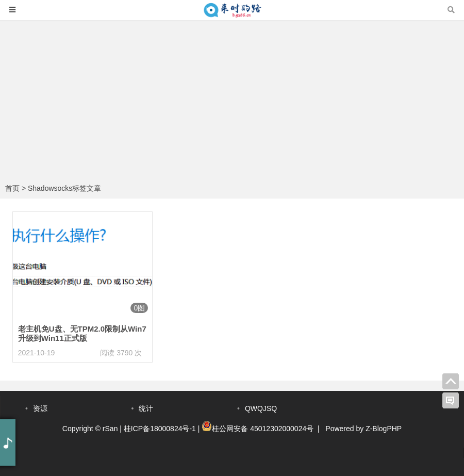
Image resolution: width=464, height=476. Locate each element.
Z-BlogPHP (384, 429)
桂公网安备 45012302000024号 (263, 429)
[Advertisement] (232, 103)
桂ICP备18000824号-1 (160, 429)
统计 (146, 408)
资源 (40, 408)
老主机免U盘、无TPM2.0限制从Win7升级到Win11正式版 (82, 333)
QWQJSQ (261, 408)
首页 (12, 188)
